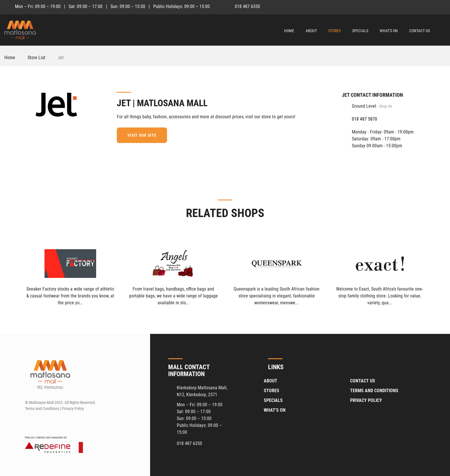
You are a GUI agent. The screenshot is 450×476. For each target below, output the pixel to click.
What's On (389, 31)
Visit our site (142, 135)
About (311, 31)
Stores (334, 31)
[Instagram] (442, 6)
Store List (36, 58)
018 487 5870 (364, 119)
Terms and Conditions (374, 391)
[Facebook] (431, 6)
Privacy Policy (366, 400)
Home (289, 31)
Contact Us (420, 31)
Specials (360, 31)
